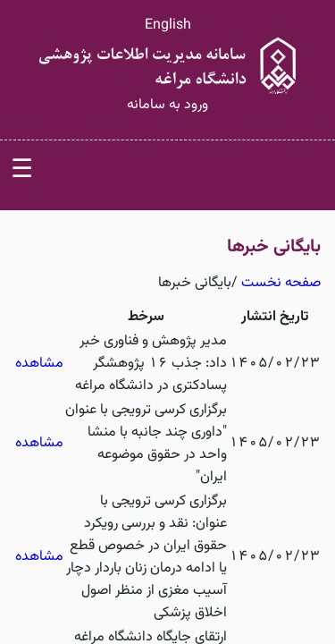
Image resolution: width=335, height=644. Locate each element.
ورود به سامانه (167, 105)
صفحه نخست (281, 283)
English (168, 25)
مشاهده (39, 364)
